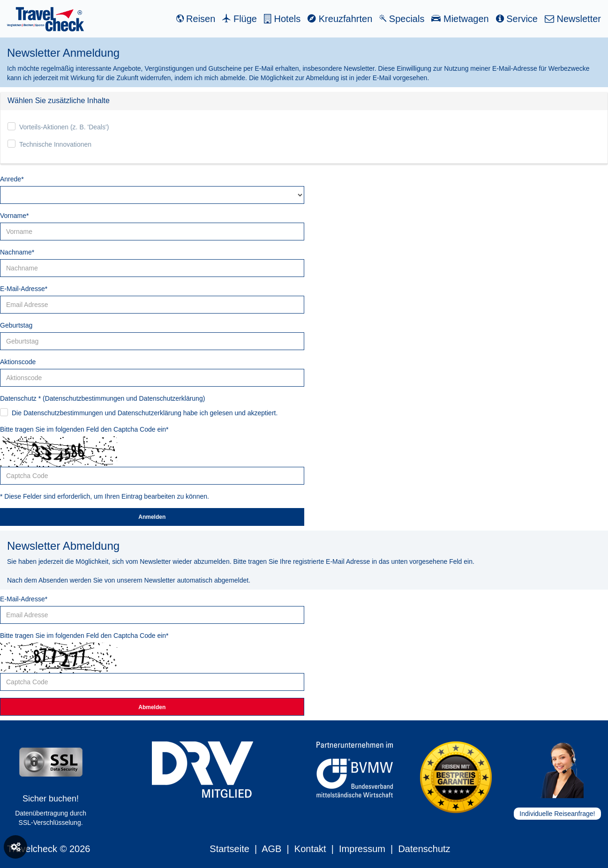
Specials (402, 19)
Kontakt (310, 849)
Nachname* (17, 252)
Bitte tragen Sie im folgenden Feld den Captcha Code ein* (84, 429)
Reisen (196, 19)
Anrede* (12, 179)
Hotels (282, 19)
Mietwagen (460, 19)
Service (517, 19)
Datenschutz (424, 849)
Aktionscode (18, 362)
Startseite (229, 849)
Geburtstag (16, 325)
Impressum (362, 849)
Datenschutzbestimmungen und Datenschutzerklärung (124, 398)
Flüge (240, 19)
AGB (271, 849)
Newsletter (573, 19)
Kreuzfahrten (340, 19)
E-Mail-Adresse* (24, 289)
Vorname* (14, 216)
